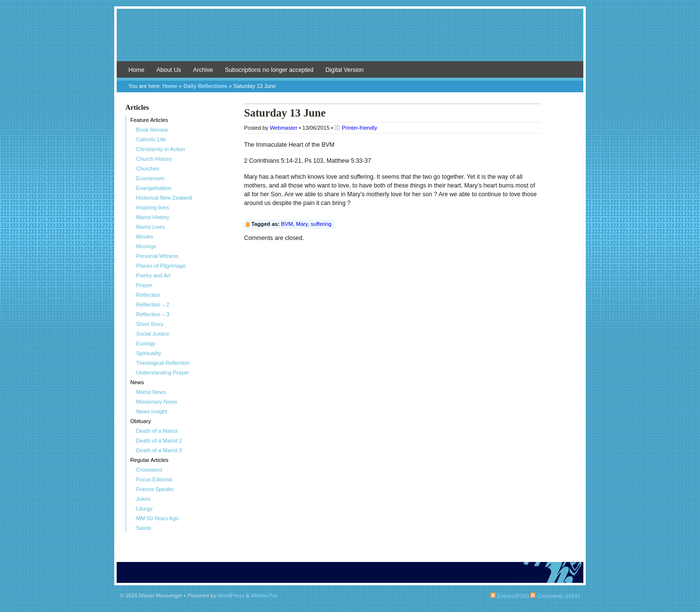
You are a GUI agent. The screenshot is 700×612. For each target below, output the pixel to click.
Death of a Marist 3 (159, 450)
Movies (145, 237)
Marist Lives (151, 227)
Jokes (143, 499)
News (137, 382)
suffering (321, 224)
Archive (203, 70)
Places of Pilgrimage (161, 266)
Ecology (146, 343)
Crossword (149, 470)
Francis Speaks (155, 489)
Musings (146, 246)
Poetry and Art (153, 275)
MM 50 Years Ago (157, 518)
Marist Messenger (350, 40)
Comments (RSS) (555, 596)
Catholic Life (151, 139)
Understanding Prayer (163, 373)
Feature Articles (149, 120)
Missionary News (157, 402)
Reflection (148, 295)
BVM (287, 224)
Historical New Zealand (164, 198)
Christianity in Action (161, 149)
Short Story (150, 324)
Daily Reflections (205, 86)
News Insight (152, 411)
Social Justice (153, 334)
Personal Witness (157, 256)
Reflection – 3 (153, 314)
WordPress (231, 595)
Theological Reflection (163, 363)
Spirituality (149, 353)
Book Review (152, 130)
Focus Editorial (154, 479)
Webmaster (284, 128)
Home (136, 70)
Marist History (153, 217)
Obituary (140, 421)
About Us (169, 70)
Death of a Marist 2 (159, 441)
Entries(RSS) (510, 596)
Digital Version (344, 70)
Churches (148, 169)
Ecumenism (150, 178)
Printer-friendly (359, 128)
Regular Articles (149, 460)
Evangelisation (154, 188)
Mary (302, 224)
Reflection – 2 (153, 305)
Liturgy (144, 509)
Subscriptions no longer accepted (269, 70)
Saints (144, 528)
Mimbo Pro (264, 595)
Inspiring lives (153, 207)
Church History (154, 159)
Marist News (151, 392)
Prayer (144, 285)
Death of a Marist (157, 431)
